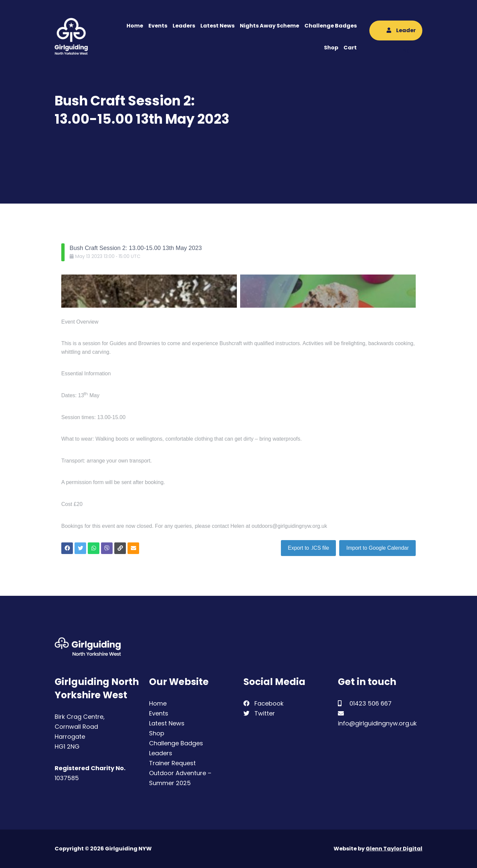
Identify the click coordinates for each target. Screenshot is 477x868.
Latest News (217, 26)
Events (158, 26)
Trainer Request (172, 763)
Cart (350, 48)
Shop (331, 48)
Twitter (259, 713)
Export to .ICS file (309, 548)
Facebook (264, 703)
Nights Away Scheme (269, 26)
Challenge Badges (331, 26)
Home (135, 26)
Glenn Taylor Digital (394, 849)
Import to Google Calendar (377, 548)
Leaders (184, 26)
